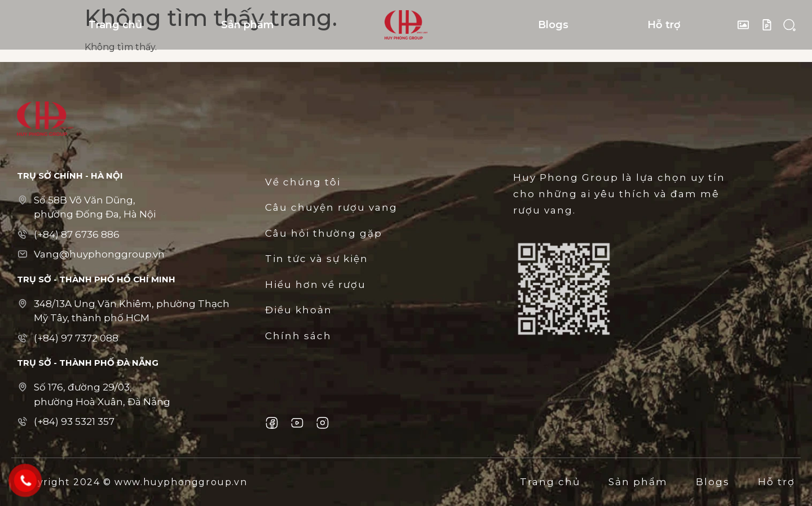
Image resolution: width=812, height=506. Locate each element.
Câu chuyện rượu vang (331, 207)
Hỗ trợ (664, 25)
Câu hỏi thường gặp (324, 233)
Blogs (553, 25)
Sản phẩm (248, 25)
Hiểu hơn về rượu (315, 285)
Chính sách (298, 336)
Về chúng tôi (303, 182)
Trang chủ (115, 25)
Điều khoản (299, 310)
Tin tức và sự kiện (317, 259)
